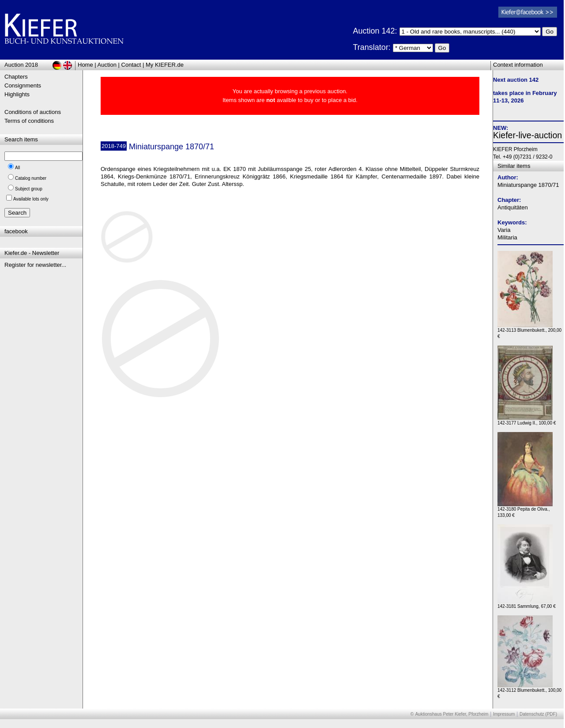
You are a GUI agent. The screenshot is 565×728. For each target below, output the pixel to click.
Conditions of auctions (33, 112)
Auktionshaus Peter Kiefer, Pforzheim (452, 714)
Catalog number (31, 178)
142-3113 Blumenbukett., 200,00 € (529, 331)
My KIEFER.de (165, 65)
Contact (131, 65)
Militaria (507, 237)
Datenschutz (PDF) (538, 714)
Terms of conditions (29, 121)
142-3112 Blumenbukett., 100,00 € (529, 691)
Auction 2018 (21, 65)
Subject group (29, 189)
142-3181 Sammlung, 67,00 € (527, 604)
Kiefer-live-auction (527, 135)
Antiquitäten (513, 207)
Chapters (16, 77)
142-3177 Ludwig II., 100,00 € (527, 421)
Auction (107, 65)
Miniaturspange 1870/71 (528, 185)
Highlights (17, 94)
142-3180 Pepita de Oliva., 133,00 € (525, 510)
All (17, 168)
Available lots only (31, 199)
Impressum (504, 714)
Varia (504, 230)
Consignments (23, 85)
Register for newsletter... (35, 265)
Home (85, 65)
